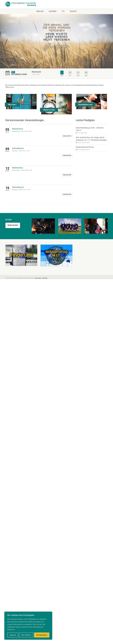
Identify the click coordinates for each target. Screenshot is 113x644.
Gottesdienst (17, 137)
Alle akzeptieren (42, 635)
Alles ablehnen (26, 635)
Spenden (45, 233)
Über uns (40, 11)
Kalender (53, 11)
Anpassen (13, 635)
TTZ (63, 11)
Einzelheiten (67, 130)
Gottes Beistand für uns (85, 147)
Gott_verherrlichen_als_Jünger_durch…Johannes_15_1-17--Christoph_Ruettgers (91, 139)
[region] (28, 626)
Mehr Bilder (13, 180)
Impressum (38, 233)
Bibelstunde (36, 72)
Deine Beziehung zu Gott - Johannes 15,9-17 (90, 129)
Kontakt (73, 11)
